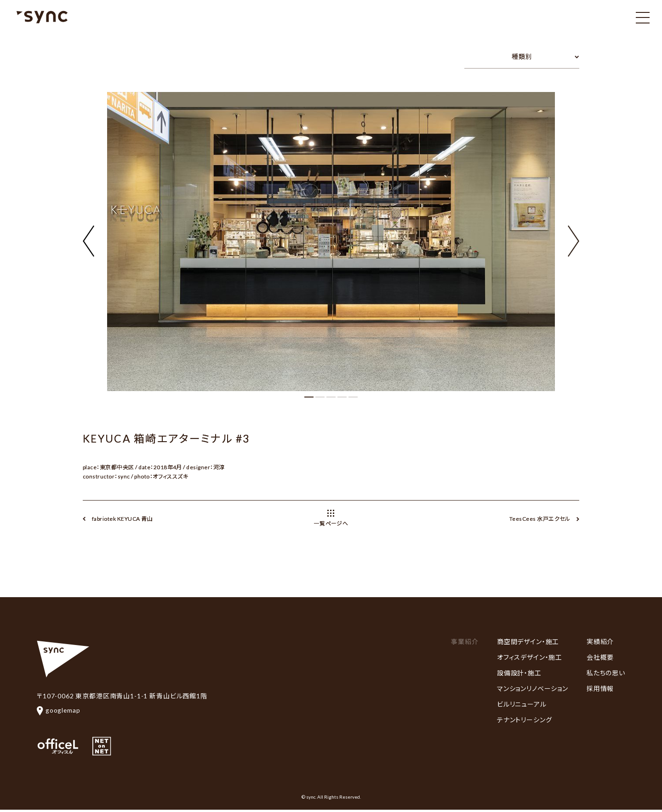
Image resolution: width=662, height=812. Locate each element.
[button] (574, 236)
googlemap (59, 710)
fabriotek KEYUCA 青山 (122, 519)
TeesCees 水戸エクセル (540, 519)
